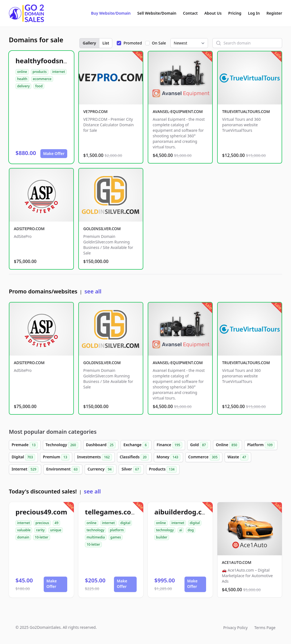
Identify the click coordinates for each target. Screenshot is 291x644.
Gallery (89, 43)
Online (228, 445)
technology (95, 530)
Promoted (133, 43)
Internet (25, 469)
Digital (23, 457)
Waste (238, 457)
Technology (62, 445)
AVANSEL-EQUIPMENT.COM (178, 111)
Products (163, 469)
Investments (95, 457)
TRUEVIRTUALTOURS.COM (246, 111)
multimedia (96, 537)
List (106, 43)
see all (93, 291)
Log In (254, 13)
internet (59, 72)
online (22, 72)
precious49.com (41, 512)
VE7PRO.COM (95, 111)
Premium (56, 457)
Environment (63, 469)
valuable (24, 530)
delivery (23, 86)
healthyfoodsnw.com (50, 61)
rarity (40, 530)
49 (56, 523)
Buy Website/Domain (111, 13)
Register (274, 13)
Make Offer (54, 153)
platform (117, 530)
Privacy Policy (235, 628)
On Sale (159, 43)
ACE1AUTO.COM (237, 562)
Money (168, 457)
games (116, 537)
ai (181, 530)
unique (56, 530)
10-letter (42, 537)
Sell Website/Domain (157, 13)
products (40, 72)
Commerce (204, 457)
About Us (213, 13)
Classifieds (134, 457)
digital (125, 523)
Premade (25, 445)
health (22, 79)
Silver (131, 469)
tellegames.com (111, 512)
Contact (190, 13)
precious (42, 523)
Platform (261, 445)
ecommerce (42, 79)
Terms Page (265, 628)
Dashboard (101, 445)
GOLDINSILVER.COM (102, 229)
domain (23, 537)
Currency (101, 469)
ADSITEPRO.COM (29, 229)
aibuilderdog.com (183, 512)
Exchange (136, 445)
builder (162, 537)
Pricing (235, 13)
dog (191, 530)
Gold (199, 445)
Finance (169, 445)
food (39, 86)
